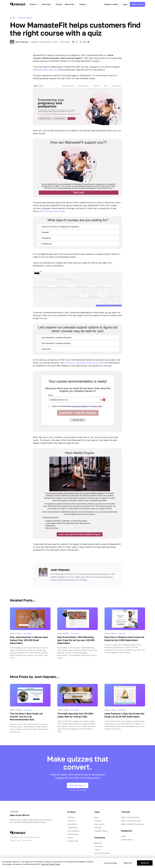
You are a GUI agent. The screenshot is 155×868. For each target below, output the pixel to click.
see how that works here (52, 211)
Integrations (73, 827)
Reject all (128, 863)
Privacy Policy (27, 840)
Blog (13, 18)
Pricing (59, 4)
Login (125, 4)
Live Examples (73, 831)
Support (83, 4)
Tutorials (98, 827)
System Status (127, 840)
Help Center (99, 824)
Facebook (99, 846)
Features (71, 817)
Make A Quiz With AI (20, 815)
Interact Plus (73, 841)
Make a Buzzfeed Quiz (130, 817)
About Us (98, 843)
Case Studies (25, 18)
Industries (47, 4)
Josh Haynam (60, 570)
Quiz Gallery (72, 824)
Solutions (71, 821)
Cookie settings (110, 863)
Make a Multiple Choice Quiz (133, 824)
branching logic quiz (48, 70)
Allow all (145, 863)
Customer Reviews (102, 853)
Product (34, 4)
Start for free (137, 4)
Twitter (97, 850)
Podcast (98, 821)
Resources (70, 4)
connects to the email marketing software (84, 363)
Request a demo (111, 4)
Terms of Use (15, 840)
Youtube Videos (101, 831)
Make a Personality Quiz (131, 821)
